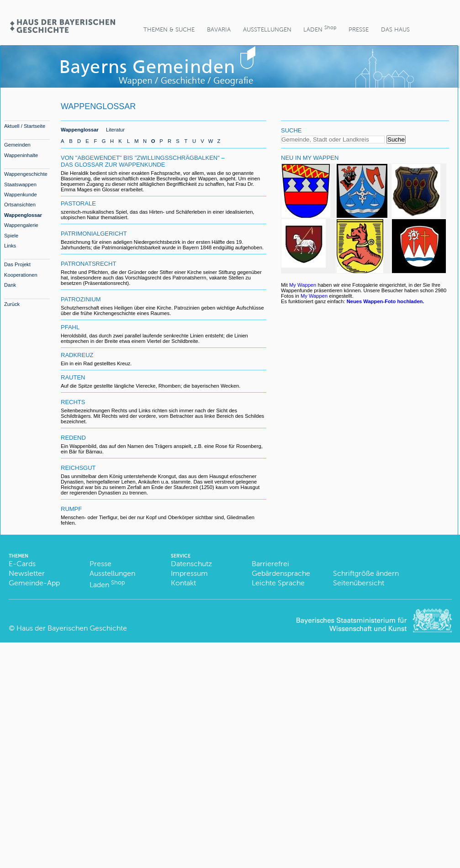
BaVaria (219, 29)
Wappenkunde (21, 195)
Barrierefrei (270, 564)
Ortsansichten (20, 205)
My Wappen (303, 285)
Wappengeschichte (26, 174)
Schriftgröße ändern (366, 573)
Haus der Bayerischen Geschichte (72, 628)
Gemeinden (17, 145)
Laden (320, 29)
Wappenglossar (23, 215)
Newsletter (27, 573)
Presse (359, 29)
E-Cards (22, 564)
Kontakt (183, 583)
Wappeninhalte (21, 155)
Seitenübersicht (359, 583)
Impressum (189, 573)
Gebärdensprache (281, 573)
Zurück (12, 304)
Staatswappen (20, 184)
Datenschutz (191, 564)
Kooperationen (21, 275)
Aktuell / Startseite (25, 126)
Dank (10, 285)
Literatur (115, 130)
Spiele (11, 236)
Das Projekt (17, 264)
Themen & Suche (169, 29)
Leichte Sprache (278, 583)
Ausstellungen (267, 29)
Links (10, 246)
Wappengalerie (21, 225)
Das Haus (395, 29)
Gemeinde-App (34, 583)
